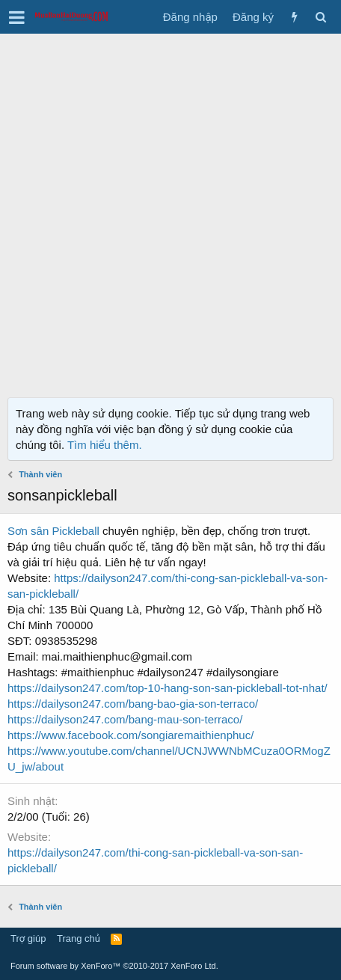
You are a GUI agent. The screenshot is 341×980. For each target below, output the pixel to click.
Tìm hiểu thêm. (105, 445)
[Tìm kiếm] (320, 17)
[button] (17, 17)
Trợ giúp (28, 938)
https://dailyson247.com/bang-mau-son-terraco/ (125, 719)
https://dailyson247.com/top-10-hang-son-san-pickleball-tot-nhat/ (168, 688)
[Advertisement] (170, 212)
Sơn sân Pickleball (53, 531)
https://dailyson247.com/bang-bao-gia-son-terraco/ (133, 704)
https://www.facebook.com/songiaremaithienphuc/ (130, 735)
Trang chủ (79, 938)
